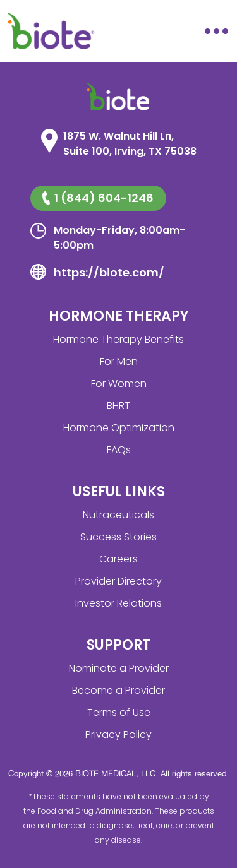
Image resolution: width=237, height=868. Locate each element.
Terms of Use (119, 712)
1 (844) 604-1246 (98, 198)
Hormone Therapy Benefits (118, 339)
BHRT (118, 406)
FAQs (119, 450)
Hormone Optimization (119, 428)
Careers (118, 559)
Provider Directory (118, 581)
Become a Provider (118, 690)
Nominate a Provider (119, 668)
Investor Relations (118, 603)
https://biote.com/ (109, 272)
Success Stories (118, 537)
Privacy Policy (118, 734)
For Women (119, 383)
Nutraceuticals (118, 515)
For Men (119, 361)
